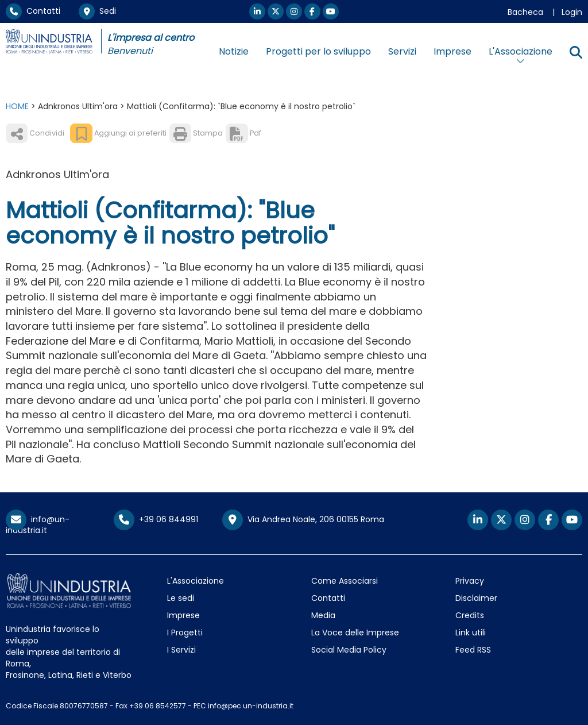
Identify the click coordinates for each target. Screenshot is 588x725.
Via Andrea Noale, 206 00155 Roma (303, 520)
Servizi (402, 51)
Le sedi (181, 598)
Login (572, 12)
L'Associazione (196, 581)
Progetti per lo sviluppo (318, 51)
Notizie (234, 51)
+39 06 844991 (156, 519)
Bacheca (525, 12)
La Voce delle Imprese (355, 633)
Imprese (452, 51)
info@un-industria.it (38, 525)
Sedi (97, 11)
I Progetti (185, 633)
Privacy (470, 581)
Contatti (33, 11)
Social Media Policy (349, 650)
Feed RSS (473, 650)
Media (323, 615)
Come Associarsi (345, 581)
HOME (17, 106)
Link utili (471, 633)
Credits (470, 615)
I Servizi (181, 650)
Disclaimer (476, 598)
